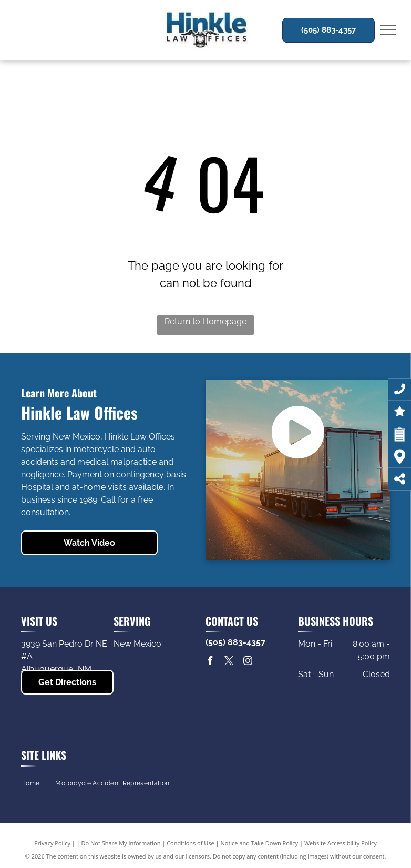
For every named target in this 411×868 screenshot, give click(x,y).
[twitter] (229, 662)
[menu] (388, 30)
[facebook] (210, 662)
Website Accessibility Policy (341, 843)
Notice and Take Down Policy (260, 843)
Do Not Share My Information (121, 843)
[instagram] (248, 662)
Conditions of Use (191, 843)
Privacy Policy (52, 843)
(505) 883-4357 (235, 642)
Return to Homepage (205, 321)
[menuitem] (30, 784)
